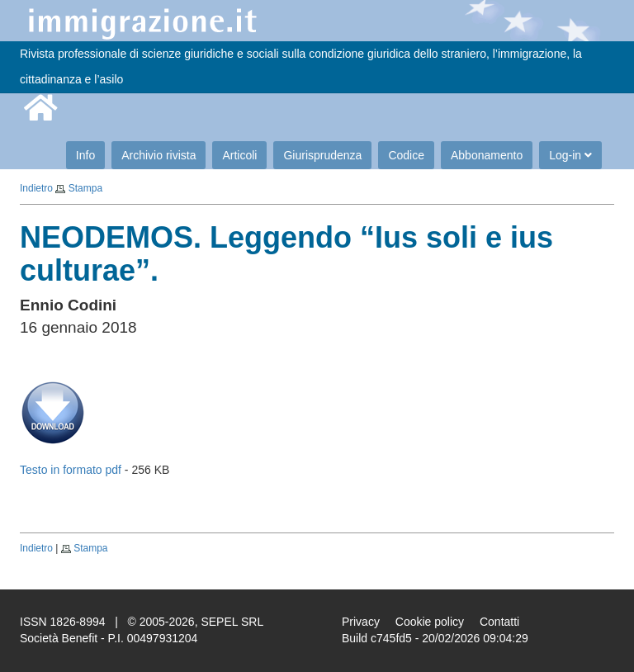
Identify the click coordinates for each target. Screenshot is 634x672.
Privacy (361, 622)
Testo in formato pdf (71, 470)
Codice (406, 155)
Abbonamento (487, 155)
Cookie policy (430, 622)
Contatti (499, 622)
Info (85, 155)
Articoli (239, 155)
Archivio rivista (158, 155)
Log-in (570, 155)
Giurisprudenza (322, 155)
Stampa (85, 188)
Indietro (36, 188)
